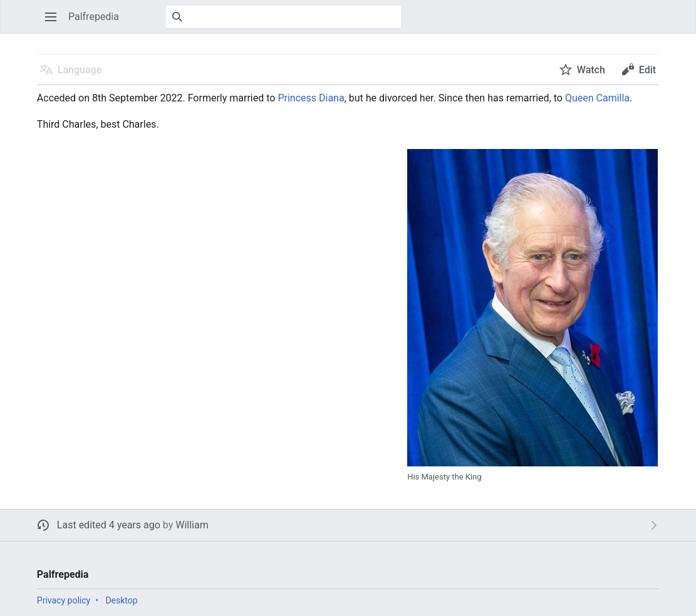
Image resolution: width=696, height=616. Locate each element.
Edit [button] (647, 70)
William (192, 525)
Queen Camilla (597, 98)
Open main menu (55, 23)
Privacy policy (64, 600)
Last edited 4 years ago (109, 525)
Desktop (121, 600)
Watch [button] (591, 70)
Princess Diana (311, 98)
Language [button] (80, 70)
